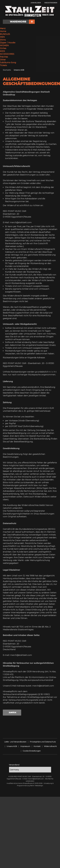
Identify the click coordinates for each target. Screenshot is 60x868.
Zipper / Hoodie (8, 43)
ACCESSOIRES (7, 54)
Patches (4, 57)
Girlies (3, 48)
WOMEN (4, 45)
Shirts (3, 40)
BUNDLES (5, 34)
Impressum (25, 746)
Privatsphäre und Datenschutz (43, 742)
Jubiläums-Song (8, 62)
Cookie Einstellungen (32, 751)
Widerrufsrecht (50, 746)
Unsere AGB (12, 746)
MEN (2, 37)
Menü (3, 28)
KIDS (2, 51)
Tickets (3, 65)
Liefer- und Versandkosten (15, 742)
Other (3, 60)
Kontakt (37, 746)
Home (3, 31)
